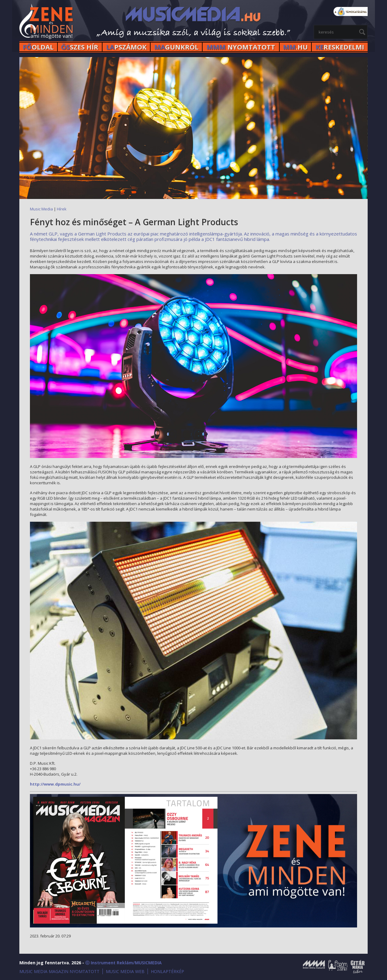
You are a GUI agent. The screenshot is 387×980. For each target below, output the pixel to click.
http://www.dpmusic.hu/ (55, 784)
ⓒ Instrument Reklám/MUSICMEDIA (124, 963)
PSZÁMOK (126, 47)
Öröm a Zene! (338, 967)
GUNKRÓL (176, 47)
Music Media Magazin (314, 967)
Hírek (62, 209)
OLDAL (38, 47)
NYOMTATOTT (241, 47)
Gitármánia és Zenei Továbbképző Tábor (358, 967)
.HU (295, 47)
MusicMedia (47, 22)
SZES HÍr (80, 47)
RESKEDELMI (340, 47)
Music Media (41, 209)
